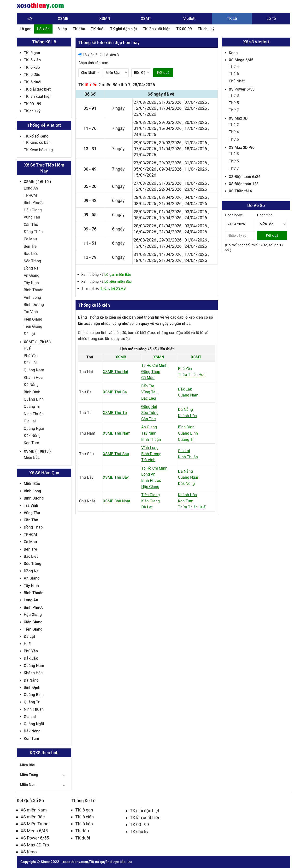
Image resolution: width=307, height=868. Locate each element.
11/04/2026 (170, 149)
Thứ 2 (234, 125)
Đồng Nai (32, 268)
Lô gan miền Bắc (118, 275)
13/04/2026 (145, 246)
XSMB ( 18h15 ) (37, 451)
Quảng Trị (32, 406)
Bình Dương (34, 305)
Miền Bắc (32, 457)
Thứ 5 (234, 103)
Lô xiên (43, 29)
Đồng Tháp (33, 232)
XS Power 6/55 (242, 89)
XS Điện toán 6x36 (245, 177)
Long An (31, 188)
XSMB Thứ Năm (117, 433)
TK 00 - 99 (32, 104)
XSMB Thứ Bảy (116, 477)
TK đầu (79, 29)
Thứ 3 (234, 95)
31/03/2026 (170, 102)
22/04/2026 (196, 108)
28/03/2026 (145, 122)
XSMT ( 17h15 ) (37, 342)
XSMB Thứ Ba (115, 392)
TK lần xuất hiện (157, 29)
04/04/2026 (196, 197)
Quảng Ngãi (34, 428)
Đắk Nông (32, 436)
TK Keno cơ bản (37, 142)
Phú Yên (31, 356)
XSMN (105, 19)
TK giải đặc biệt (124, 29)
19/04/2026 (170, 218)
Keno (233, 53)
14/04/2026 (170, 254)
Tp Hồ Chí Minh (154, 365)
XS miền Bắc (33, 817)
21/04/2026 (145, 155)
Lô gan (26, 29)
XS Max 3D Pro (242, 147)
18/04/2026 (196, 149)
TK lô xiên (32, 60)
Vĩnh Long (32, 297)
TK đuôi (98, 29)
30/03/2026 (196, 122)
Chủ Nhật (237, 81)
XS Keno (29, 852)
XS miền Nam (34, 810)
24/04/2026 (145, 135)
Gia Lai (30, 421)
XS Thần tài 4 (240, 191)
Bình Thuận (34, 290)
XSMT (146, 19)
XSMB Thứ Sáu (116, 454)
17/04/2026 (170, 108)
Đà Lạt (29, 334)
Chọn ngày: (234, 215)
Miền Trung (29, 775)
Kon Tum (31, 443)
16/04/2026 (170, 128)
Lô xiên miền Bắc (118, 282)
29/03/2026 (170, 122)
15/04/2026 (145, 175)
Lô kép (61, 29)
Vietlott (189, 19)
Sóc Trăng (32, 261)
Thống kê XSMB (113, 288)
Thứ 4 (234, 66)
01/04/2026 (145, 128)
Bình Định (32, 392)
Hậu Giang (33, 210)
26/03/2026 (145, 240)
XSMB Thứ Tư (115, 413)
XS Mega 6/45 (241, 60)
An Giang (32, 275)
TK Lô (232, 19)
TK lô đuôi (32, 82)
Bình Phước (34, 203)
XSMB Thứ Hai (115, 372)
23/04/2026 (145, 114)
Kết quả (163, 73)
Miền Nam (28, 785)
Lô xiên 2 (88, 55)
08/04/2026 (145, 204)
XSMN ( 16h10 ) (37, 182)
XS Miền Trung (35, 824)
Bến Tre (30, 246)
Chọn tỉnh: (265, 215)
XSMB (63, 19)
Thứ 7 (234, 110)
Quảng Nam (34, 370)
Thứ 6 (234, 74)
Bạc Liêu (31, 254)
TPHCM (30, 195)
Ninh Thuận (34, 414)
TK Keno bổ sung (38, 150)
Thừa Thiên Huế (192, 375)
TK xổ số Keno (36, 136)
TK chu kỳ (206, 29)
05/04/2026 (145, 169)
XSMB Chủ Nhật (117, 501)
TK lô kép (32, 67)
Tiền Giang (33, 326)
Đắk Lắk (31, 363)
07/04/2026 (196, 102)
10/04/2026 (196, 183)
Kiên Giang (33, 319)
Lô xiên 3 (109, 55)
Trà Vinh (31, 312)
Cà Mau (30, 239)
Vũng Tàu (32, 217)
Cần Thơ (31, 225)
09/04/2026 (170, 169)
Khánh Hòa (33, 377)
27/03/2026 (145, 102)
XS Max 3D (238, 118)
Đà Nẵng (31, 385)
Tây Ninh (31, 283)
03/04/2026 (170, 197)
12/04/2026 (145, 108)
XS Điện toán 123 (244, 184)
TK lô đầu (32, 75)
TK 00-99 (184, 29)
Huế (27, 348)
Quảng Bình (34, 399)
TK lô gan (32, 53)
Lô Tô (271, 19)
